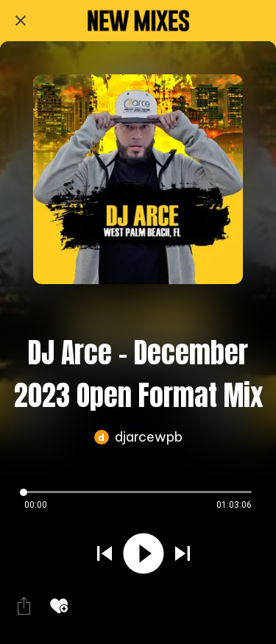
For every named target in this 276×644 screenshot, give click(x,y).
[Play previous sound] (105, 555)
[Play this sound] (144, 555)
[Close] (21, 21)
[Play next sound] (183, 555)
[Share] (24, 606)
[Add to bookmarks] (59, 606)
